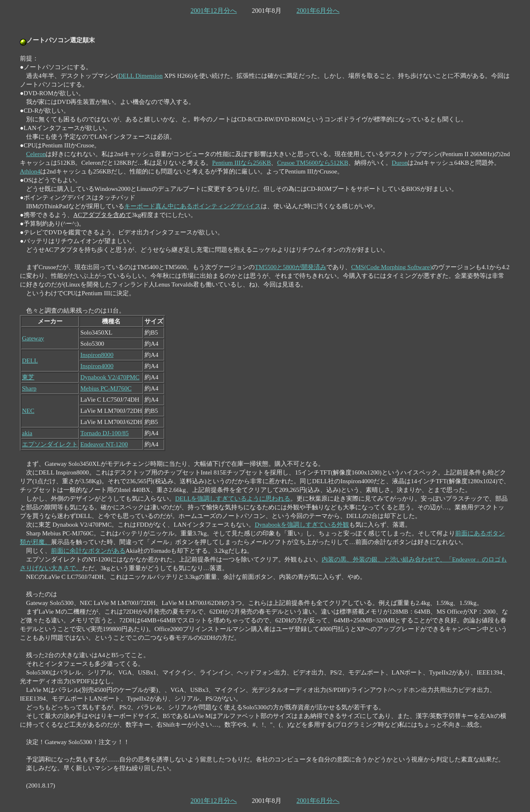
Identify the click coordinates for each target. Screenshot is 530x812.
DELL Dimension (141, 76)
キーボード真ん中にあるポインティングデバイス (193, 206)
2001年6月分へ (318, 11)
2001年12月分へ (214, 11)
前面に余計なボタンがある (88, 551)
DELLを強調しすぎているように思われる (233, 499)
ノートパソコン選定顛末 (61, 40)
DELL (30, 361)
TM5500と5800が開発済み (291, 267)
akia (27, 433)
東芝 (28, 377)
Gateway (33, 338)
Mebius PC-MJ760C (106, 388)
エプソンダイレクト (50, 444)
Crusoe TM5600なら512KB (313, 163)
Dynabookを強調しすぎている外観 (302, 525)
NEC (28, 411)
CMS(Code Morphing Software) (391, 267)
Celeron (36, 154)
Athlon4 (30, 171)
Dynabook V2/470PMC (110, 377)
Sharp (29, 388)
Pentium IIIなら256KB (241, 163)
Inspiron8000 (97, 355)
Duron (400, 163)
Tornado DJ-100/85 (105, 433)
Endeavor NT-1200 (104, 444)
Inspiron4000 (97, 366)
